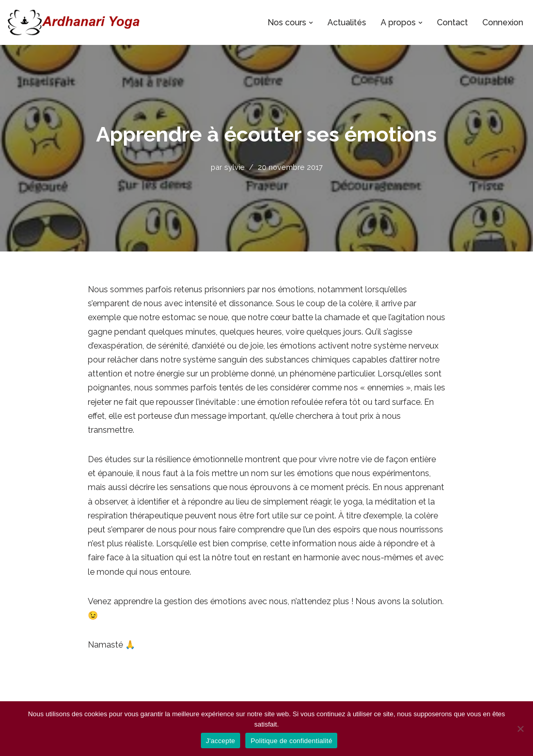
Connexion (503, 22)
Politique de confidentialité (291, 741)
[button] (311, 23)
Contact (452, 22)
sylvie (234, 167)
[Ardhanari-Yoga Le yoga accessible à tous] (74, 22)
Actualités (347, 22)
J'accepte (221, 741)
